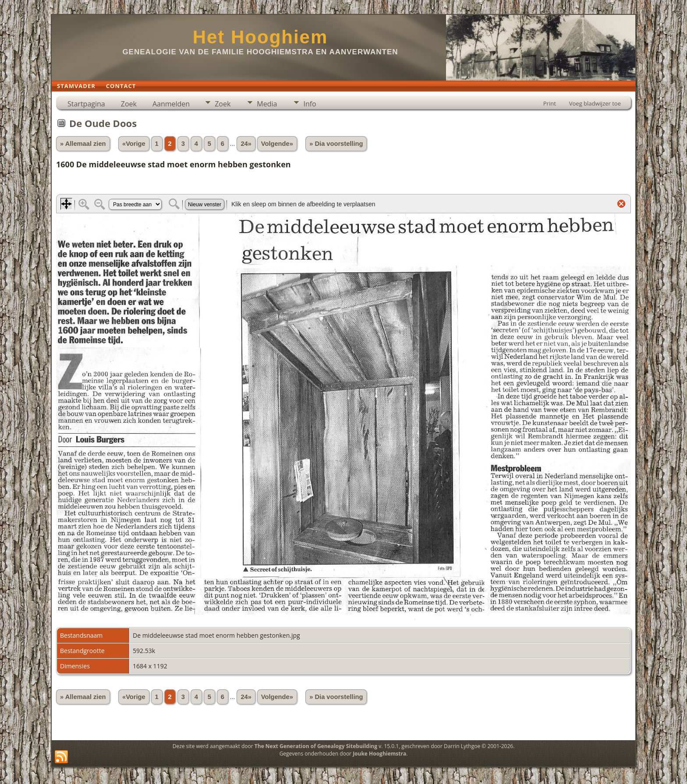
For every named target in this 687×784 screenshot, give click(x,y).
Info (310, 104)
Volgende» (277, 144)
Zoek (129, 104)
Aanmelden (171, 104)
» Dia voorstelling (336, 144)
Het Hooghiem (260, 37)
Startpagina (86, 104)
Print (550, 103)
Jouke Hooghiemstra (379, 754)
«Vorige (134, 144)
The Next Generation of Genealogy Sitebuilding (316, 746)
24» (246, 144)
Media (267, 104)
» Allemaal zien (83, 144)
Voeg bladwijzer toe (595, 103)
